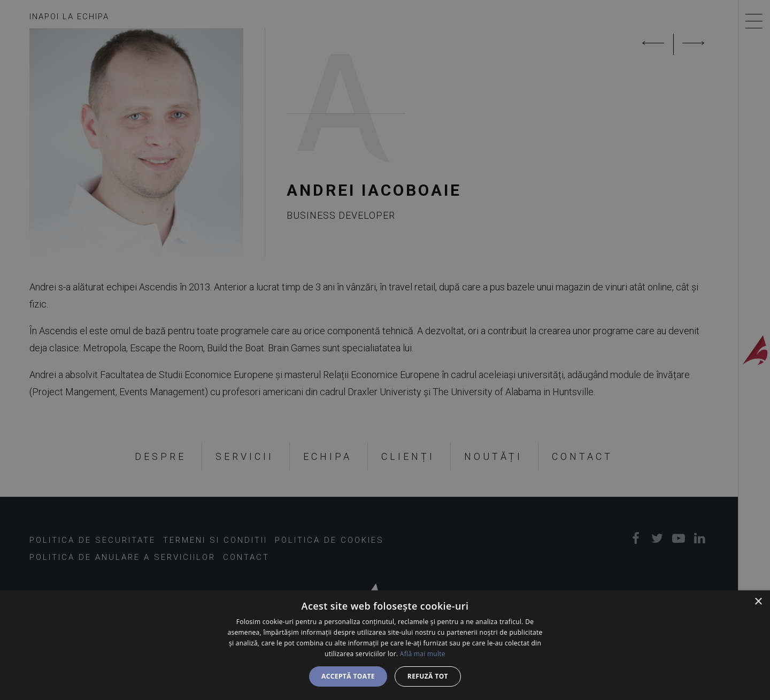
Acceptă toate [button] (348, 676)
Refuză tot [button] (428, 676)
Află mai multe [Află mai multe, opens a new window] (423, 654)
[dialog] (385, 645)
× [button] (758, 602)
